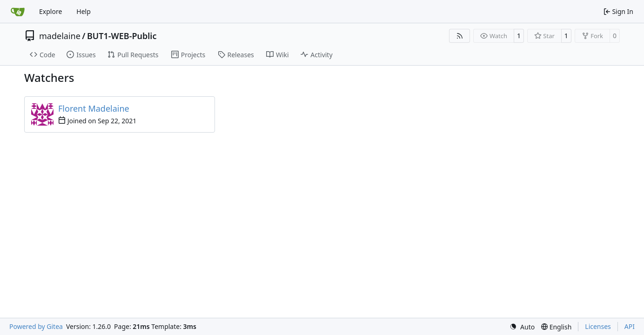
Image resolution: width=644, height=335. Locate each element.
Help (84, 11)
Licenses (598, 326)
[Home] (18, 12)
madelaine (60, 36)
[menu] (522, 327)
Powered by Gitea (36, 326)
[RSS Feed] (460, 36)
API (630, 326)
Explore (50, 11)
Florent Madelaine (94, 108)
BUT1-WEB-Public (122, 36)
